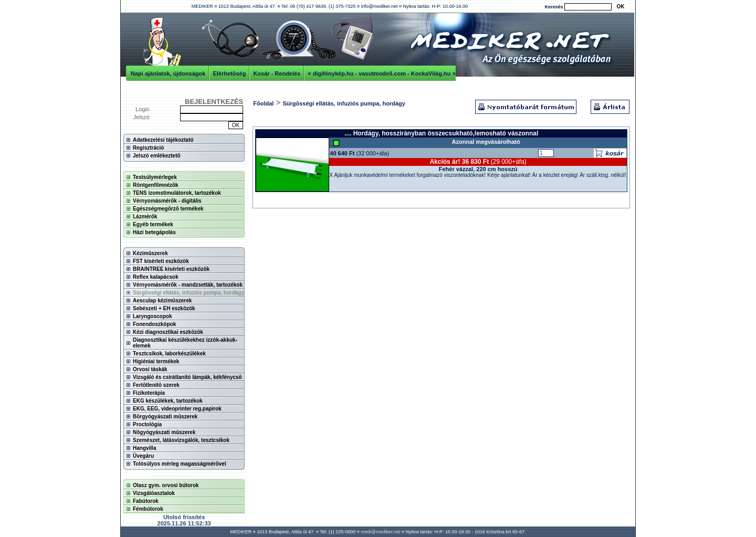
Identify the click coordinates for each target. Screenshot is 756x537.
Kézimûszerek (150, 253)
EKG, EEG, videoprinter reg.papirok (177, 409)
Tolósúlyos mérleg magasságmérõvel (180, 464)
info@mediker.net (379, 6)
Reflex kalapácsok (156, 277)
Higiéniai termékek (156, 361)
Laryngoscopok (152, 316)
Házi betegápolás (154, 232)
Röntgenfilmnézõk (156, 185)
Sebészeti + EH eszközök (164, 308)
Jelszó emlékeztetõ (157, 156)
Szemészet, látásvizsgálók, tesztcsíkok (181, 440)
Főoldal (263, 103)
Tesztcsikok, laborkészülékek (169, 354)
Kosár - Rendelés (277, 73)
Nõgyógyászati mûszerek (164, 432)
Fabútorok (146, 501)
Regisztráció (148, 148)
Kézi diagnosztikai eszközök (168, 332)
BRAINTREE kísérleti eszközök (171, 269)
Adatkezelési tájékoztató (163, 140)
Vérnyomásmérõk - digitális (167, 201)
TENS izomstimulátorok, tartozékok (177, 193)
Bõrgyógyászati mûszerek (165, 417)
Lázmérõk (145, 217)
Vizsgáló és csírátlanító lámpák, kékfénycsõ (187, 377)
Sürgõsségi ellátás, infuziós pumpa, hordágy (188, 293)
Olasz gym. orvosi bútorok (166, 485)
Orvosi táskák (150, 369)
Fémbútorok (148, 509)
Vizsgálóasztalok (154, 493)
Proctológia (147, 424)
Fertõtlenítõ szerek (156, 385)
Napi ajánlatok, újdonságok (168, 73)
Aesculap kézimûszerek (162, 301)
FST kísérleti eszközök (161, 261)
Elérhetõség (229, 73)
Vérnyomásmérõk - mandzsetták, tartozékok (188, 285)
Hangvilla (144, 448)
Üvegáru (143, 456)
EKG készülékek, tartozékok (168, 401)
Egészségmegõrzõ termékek (168, 209)
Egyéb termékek (153, 224)
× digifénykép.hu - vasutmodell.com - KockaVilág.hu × (382, 73)
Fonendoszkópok (154, 324)
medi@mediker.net (380, 532)
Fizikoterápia (149, 393)
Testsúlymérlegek (155, 177)
